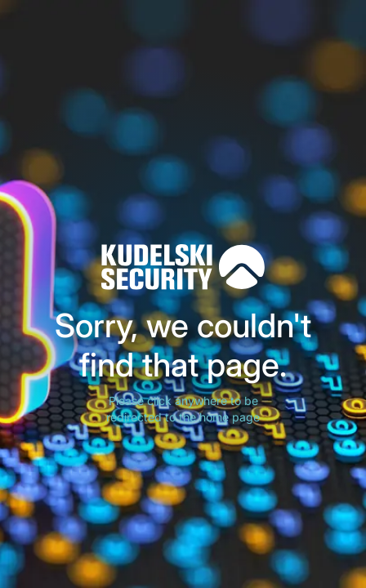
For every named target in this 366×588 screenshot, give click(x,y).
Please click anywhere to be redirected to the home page (183, 409)
